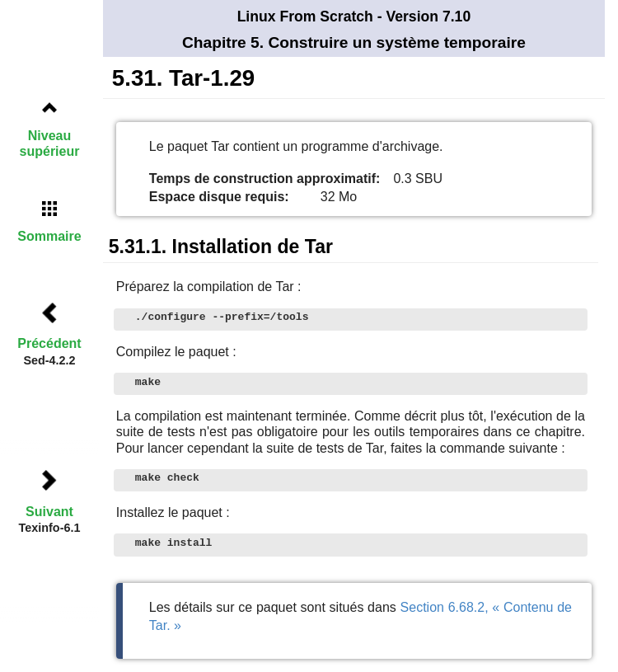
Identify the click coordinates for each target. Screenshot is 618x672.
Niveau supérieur (50, 143)
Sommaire (49, 236)
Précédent (49, 343)
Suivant (49, 512)
